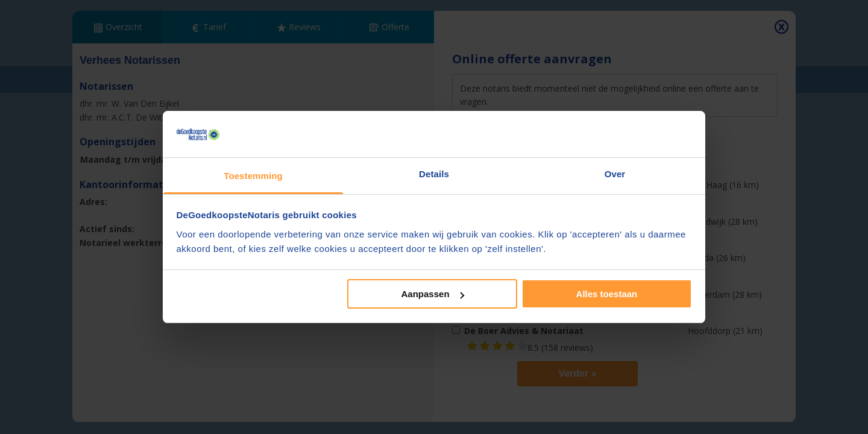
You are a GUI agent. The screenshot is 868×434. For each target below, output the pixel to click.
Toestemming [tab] (253, 176)
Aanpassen (433, 294)
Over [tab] (615, 174)
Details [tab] (434, 174)
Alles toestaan (607, 294)
